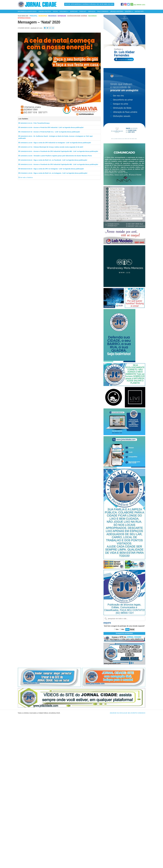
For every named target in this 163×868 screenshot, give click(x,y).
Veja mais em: (23, 16)
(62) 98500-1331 (139, 5)
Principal (33, 16)
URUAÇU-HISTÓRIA (117, 11)
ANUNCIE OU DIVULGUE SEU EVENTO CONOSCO (128, 713)
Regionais (52, 16)
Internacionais (24, 18)
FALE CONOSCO (103, 11)
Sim (117, 629)
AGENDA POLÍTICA (45, 11)
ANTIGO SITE (139, 11)
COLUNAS (64, 11)
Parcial (132, 629)
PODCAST (83, 11)
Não (123, 629)
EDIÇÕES (129, 11)
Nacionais (92, 16)
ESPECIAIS (74, 11)
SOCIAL (55, 11)
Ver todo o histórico (26, 177)
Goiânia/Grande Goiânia (77, 16)
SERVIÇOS (92, 11)
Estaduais (62, 16)
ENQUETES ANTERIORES (124, 633)
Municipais (43, 16)
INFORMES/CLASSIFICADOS (27, 11)
